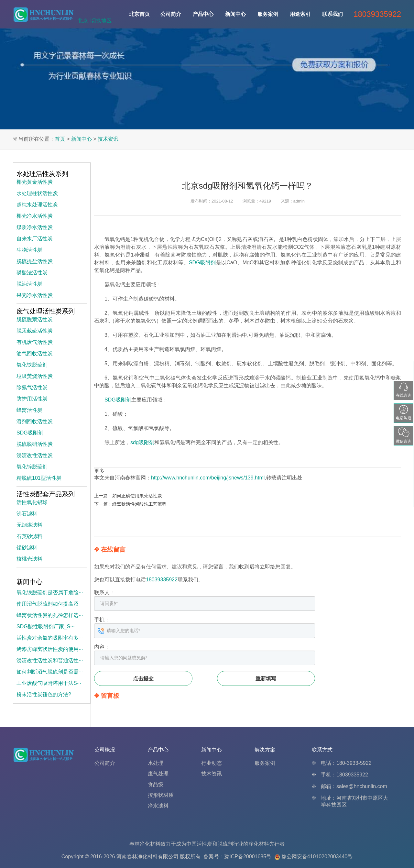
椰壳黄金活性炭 (35, 182)
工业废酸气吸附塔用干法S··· (49, 683)
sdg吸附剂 (142, 442)
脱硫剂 (225, 844)
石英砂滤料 (29, 536)
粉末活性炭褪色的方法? (44, 694)
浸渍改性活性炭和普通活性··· (50, 660)
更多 (99, 471)
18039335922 (162, 580)
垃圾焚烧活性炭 (35, 376)
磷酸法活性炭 (32, 273)
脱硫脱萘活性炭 (35, 319)
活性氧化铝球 (32, 502)
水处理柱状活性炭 (37, 193)
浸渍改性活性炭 (35, 455)
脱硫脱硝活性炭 (35, 444)
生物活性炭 (29, 250)
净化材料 (259, 844)
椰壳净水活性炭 (35, 216)
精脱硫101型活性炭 (39, 478)
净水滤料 (158, 806)
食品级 (156, 784)
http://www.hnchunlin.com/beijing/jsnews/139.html (208, 478)
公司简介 (171, 14)
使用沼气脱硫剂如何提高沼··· (50, 604)
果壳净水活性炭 (35, 295)
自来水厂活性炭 (35, 239)
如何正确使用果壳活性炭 (137, 496)
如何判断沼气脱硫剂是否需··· (50, 672)
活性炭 (204, 844)
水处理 (156, 763)
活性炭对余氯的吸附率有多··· (50, 638)
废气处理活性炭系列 (46, 311)
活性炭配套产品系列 (46, 494)
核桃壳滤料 (29, 559)
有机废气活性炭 (35, 342)
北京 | (84, 21)
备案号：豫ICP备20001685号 (237, 857)
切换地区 (101, 21)
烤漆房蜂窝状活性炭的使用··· (50, 649)
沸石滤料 (27, 514)
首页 (60, 139)
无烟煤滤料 (29, 525)
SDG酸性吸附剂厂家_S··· (46, 626)
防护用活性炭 (32, 399)
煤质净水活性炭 (35, 227)
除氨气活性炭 (32, 387)
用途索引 (300, 14)
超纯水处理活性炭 (37, 205)
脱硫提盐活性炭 (35, 261)
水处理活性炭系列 (42, 174)
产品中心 (203, 14)
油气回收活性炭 (35, 353)
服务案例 (268, 14)
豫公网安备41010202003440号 (317, 857)
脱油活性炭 (29, 284)
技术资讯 (108, 139)
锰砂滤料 (27, 548)
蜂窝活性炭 (29, 410)
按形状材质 (161, 795)
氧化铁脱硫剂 (32, 365)
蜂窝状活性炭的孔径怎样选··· (50, 615)
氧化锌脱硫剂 (32, 467)
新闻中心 (235, 14)
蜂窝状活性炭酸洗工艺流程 (139, 504)
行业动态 (212, 763)
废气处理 (158, 774)
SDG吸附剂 (202, 263)
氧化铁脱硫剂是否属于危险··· (50, 593)
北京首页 (139, 14)
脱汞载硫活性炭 (35, 331)
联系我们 (332, 14)
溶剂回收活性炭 (35, 421)
